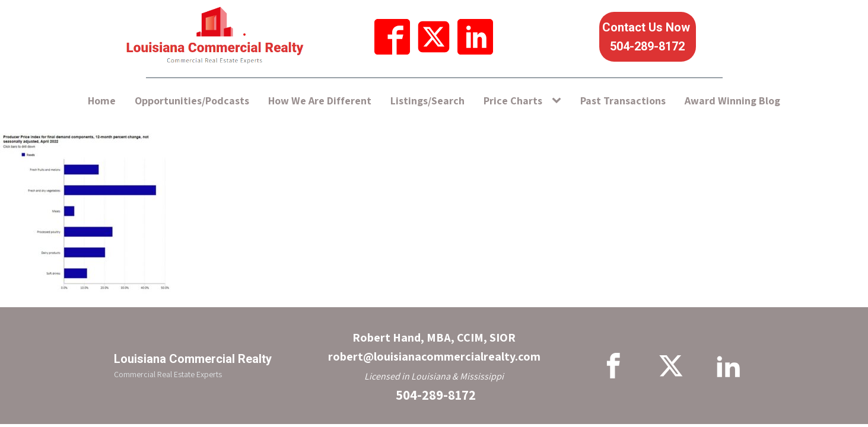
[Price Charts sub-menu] (559, 101)
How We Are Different (320, 101)
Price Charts (513, 101)
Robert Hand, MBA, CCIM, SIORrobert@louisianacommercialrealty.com (434, 347)
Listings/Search (427, 101)
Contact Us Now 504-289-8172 (648, 37)
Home (102, 101)
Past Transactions (623, 101)
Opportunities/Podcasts (192, 101)
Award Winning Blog (732, 101)
